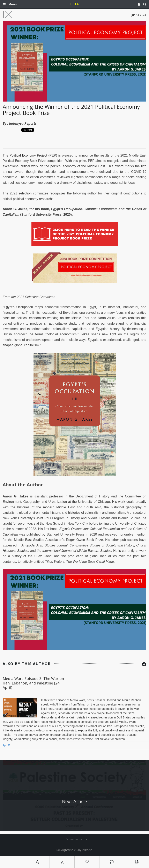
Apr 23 (7, 745)
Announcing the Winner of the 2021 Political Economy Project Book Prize (71, 110)
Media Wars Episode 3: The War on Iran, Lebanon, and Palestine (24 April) (33, 683)
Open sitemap (75, 839)
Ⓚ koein (87, 850)
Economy (29, 155)
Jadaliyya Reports (23, 123)
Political (15, 155)
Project (42, 155)
